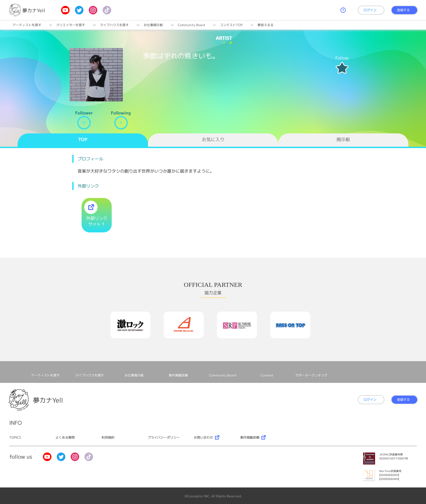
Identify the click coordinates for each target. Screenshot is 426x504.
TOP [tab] (83, 139)
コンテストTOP (231, 25)
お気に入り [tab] (213, 139)
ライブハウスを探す (114, 25)
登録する (403, 10)
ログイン (370, 10)
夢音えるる (266, 25)
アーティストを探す (27, 25)
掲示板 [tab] (343, 139)
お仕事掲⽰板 (153, 25)
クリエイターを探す (71, 25)
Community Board (191, 25)
